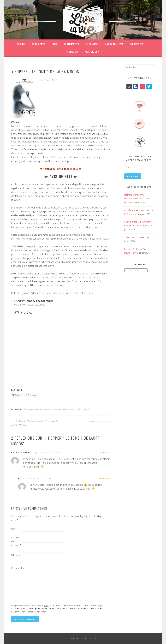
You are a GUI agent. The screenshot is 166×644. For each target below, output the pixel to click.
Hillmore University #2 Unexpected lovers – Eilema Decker (137, 199)
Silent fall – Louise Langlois (137, 237)
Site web (16, 555)
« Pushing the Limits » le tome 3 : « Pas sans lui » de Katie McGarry (35, 423)
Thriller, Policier (83, 409)
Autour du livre (114, 44)
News (55, 44)
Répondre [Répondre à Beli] (103, 478)
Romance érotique (66, 409)
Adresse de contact (16, 541)
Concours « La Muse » (99, 422)
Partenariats (71, 44)
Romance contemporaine (46, 409)
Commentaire (16, 568)
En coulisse (92, 44)
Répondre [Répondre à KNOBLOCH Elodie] (103, 453)
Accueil (21, 44)
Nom (15, 529)
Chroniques (38, 44)
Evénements (136, 44)
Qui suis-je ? (92, 52)
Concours (73, 52)
